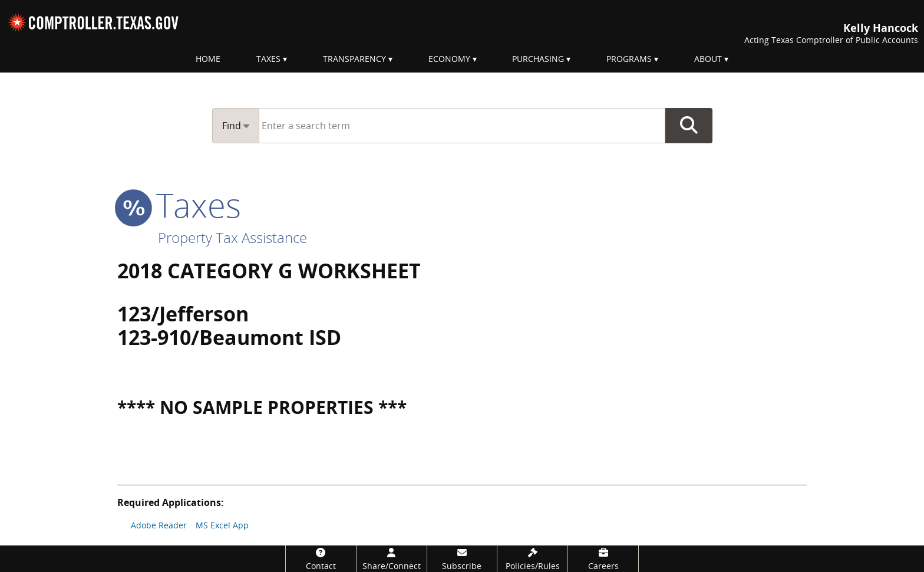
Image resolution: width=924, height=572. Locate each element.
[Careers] (603, 559)
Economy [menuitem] (449, 59)
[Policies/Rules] (532, 559)
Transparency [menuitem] (354, 59)
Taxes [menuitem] (268, 59)
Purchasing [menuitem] (538, 59)
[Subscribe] (462, 559)
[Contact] (321, 559)
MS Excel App (222, 525)
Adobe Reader (159, 525)
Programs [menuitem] (629, 59)
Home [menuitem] (208, 59)
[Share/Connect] (392, 559)
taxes (179, 205)
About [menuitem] (708, 59)
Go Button (689, 126)
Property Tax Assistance (232, 237)
